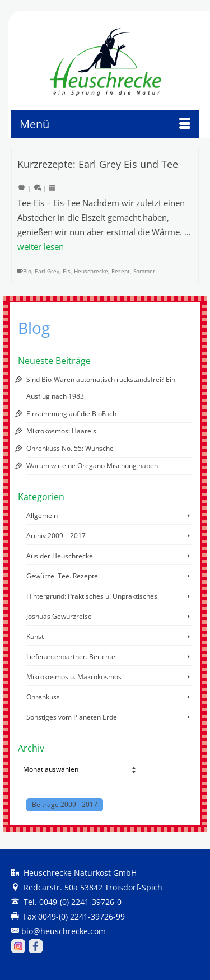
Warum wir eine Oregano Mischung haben (92, 466)
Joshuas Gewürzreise (59, 616)
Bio (27, 271)
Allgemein (42, 515)
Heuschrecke (91, 271)
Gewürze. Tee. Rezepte (62, 576)
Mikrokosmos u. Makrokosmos (74, 677)
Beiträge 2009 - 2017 (65, 804)
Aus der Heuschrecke (60, 556)
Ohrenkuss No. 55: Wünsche (70, 448)
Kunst (35, 636)
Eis (67, 271)
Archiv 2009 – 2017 (56, 536)
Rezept (121, 271)
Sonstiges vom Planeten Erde (72, 717)
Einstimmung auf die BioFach (71, 414)
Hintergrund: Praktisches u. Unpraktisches (92, 596)
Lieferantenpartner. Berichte (71, 657)
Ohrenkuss (43, 697)
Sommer (144, 271)
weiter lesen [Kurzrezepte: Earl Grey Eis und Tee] (41, 246)
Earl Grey (47, 271)
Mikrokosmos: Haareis (61, 431)
